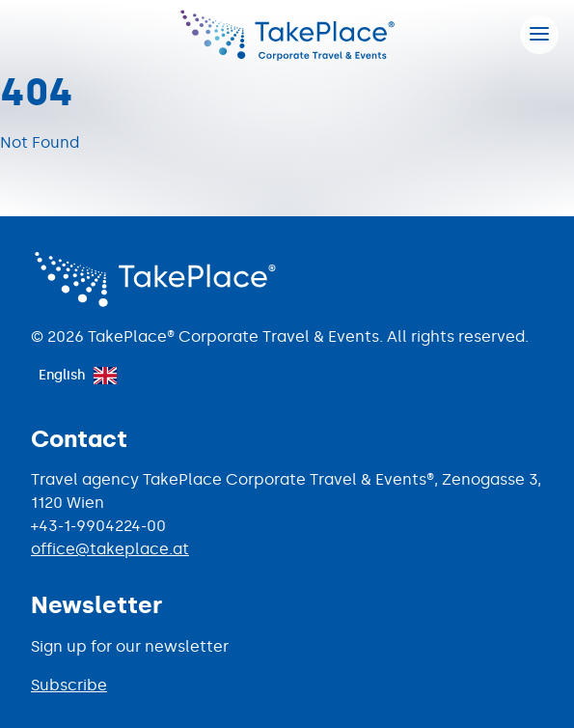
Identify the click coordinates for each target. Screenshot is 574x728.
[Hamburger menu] (539, 35)
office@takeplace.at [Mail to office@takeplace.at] (110, 549)
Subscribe (69, 685)
